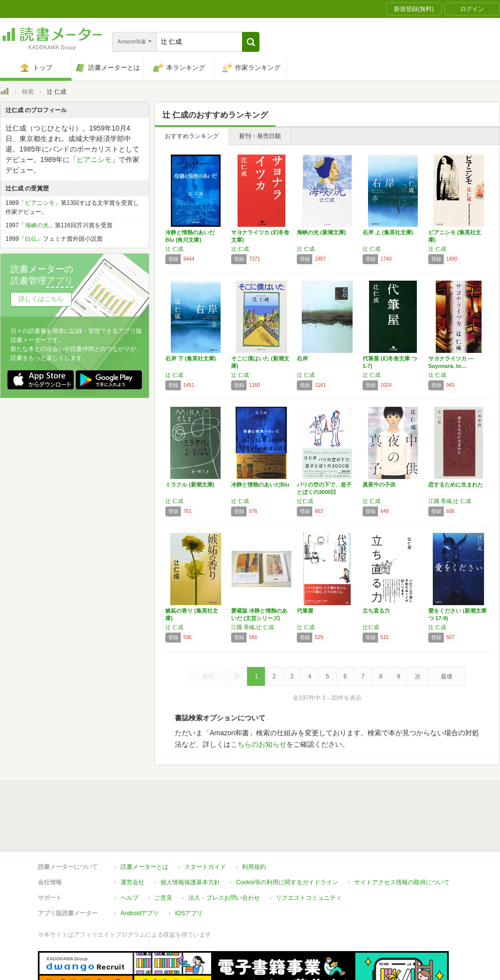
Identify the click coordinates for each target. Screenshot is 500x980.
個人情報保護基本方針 (190, 836)
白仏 (31, 239)
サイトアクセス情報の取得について (402, 836)
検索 (28, 92)
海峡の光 (37, 225)
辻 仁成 (174, 249)
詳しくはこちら (41, 299)
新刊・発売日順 (260, 136)
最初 (208, 676)
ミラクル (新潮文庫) (190, 485)
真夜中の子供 (379, 485)
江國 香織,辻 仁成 (450, 501)
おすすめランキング (192, 136)
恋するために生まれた (456, 485)
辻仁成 (305, 501)
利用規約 (254, 821)
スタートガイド (205, 821)
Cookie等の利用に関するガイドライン (287, 836)
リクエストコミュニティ (309, 852)
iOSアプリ (189, 867)
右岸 (302, 358)
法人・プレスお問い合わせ (224, 852)
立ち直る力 (376, 611)
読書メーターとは (144, 821)
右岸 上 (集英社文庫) (388, 232)
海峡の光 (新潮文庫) (321, 232)
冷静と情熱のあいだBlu (260, 485)
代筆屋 (305, 611)
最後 (447, 676)
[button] (251, 42)
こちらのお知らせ (258, 744)
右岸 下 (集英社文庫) (190, 358)
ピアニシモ (94, 160)
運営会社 (132, 836)
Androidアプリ (140, 867)
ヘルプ (129, 852)
